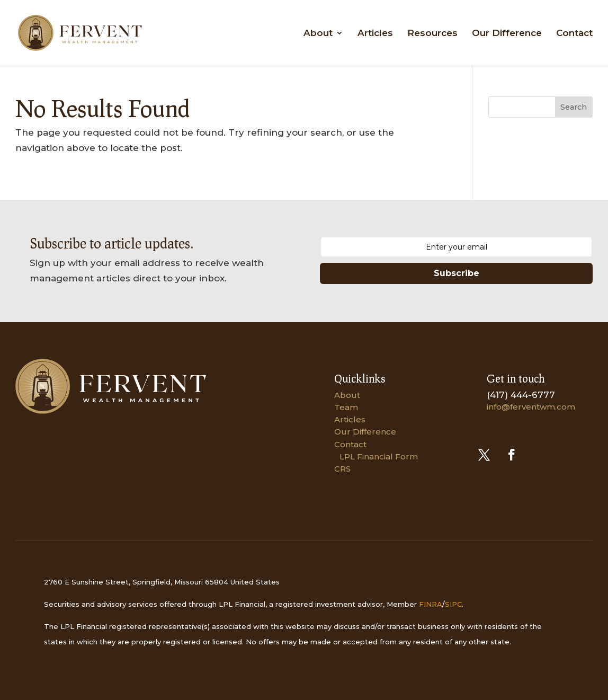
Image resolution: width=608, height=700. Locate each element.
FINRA (431, 604)
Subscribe (457, 273)
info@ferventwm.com (531, 407)
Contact (574, 34)
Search (574, 107)
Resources (432, 34)
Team (346, 407)
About (318, 34)
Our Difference (507, 34)
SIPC (453, 604)
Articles (375, 34)
